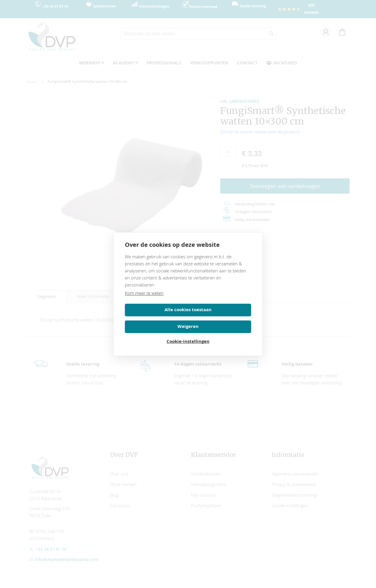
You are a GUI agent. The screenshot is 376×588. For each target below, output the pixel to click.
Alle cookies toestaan (155, 316)
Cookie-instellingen (188, 333)
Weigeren (221, 316)
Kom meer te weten (144, 300)
